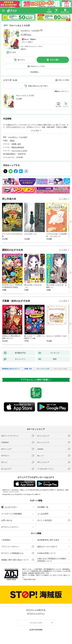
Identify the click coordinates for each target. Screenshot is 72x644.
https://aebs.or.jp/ (30, 579)
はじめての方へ (9, 507)
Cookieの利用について (47, 553)
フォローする (42, 30)
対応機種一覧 (43, 507)
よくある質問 (43, 514)
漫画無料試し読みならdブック (11, 369)
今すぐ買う (55, 60)
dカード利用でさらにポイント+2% (31, 46)
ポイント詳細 (27, 42)
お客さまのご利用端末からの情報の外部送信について (52, 560)
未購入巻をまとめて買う (38, 86)
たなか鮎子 (36, 30)
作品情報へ (35, 72)
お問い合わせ (7, 520)
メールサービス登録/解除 (12, 514)
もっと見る (63, 199)
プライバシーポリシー (10, 547)
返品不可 (23, 49)
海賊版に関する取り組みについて (15, 560)
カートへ (21, 60)
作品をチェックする (38, 66)
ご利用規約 (6, 540)
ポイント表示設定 (45, 520)
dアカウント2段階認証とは (12, 553)
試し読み (13, 52)
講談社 (12, 141)
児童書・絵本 (16, 144)
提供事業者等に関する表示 (48, 540)
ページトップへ (36, 623)
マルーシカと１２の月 (25, 96)
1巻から (57, 91)
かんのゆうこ (25, 30)
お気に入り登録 (63, 80)
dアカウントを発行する (36, 610)
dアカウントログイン (10, 527)
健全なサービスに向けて (47, 547)
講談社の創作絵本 (18, 147)
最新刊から (65, 91)
